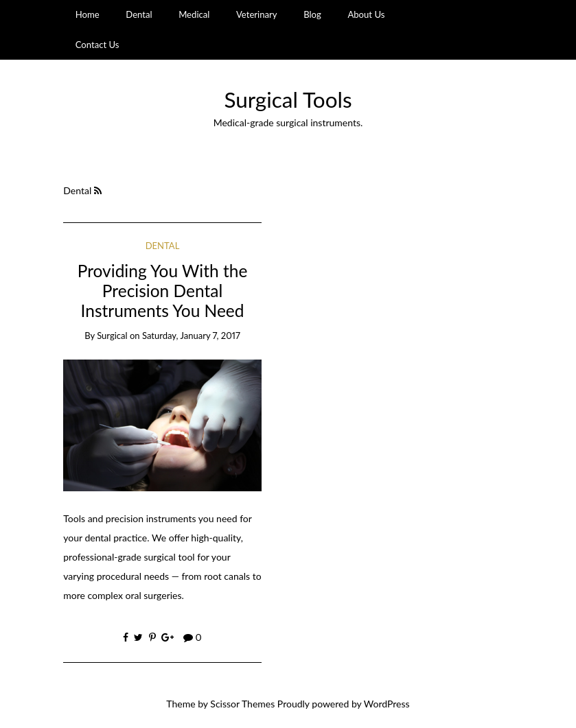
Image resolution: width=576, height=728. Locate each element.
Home (88, 14)
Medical (194, 14)
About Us (366, 14)
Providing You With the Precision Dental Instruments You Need (163, 291)
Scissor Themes (242, 704)
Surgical (112, 336)
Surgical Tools (288, 99)
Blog (312, 14)
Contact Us (97, 45)
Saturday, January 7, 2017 (191, 336)
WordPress (387, 704)
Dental (139, 14)
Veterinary (257, 14)
